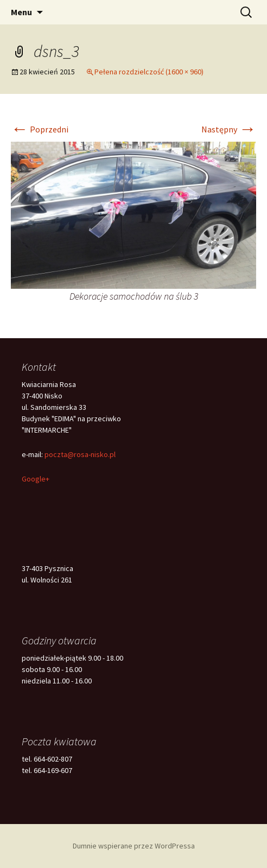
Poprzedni (40, 129)
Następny (229, 129)
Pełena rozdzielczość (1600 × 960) (149, 72)
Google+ (36, 479)
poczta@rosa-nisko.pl (80, 454)
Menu (21, 12)
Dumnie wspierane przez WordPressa (134, 846)
